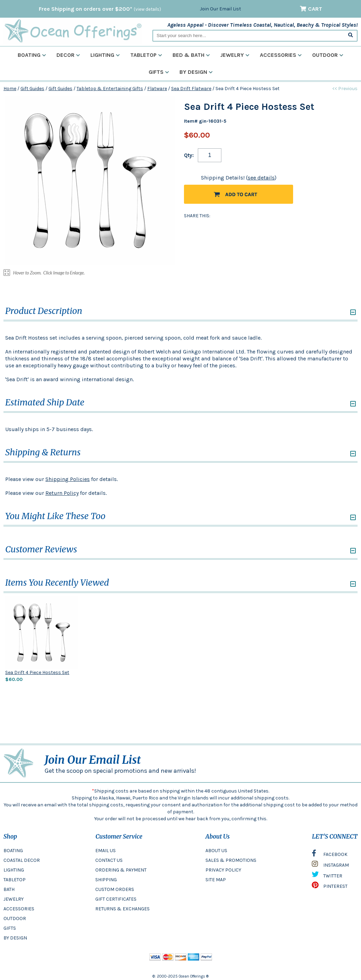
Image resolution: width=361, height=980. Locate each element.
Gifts (159, 72)
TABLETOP (15, 880)
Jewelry (235, 55)
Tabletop (146, 55)
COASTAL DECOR (22, 860)
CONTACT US (109, 860)
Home (10, 89)
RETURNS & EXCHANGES (122, 909)
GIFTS (10, 928)
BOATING (13, 851)
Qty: (189, 155)
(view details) (147, 9)
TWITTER (327, 876)
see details (261, 178)
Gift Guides (32, 89)
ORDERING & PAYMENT (121, 870)
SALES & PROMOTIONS (231, 860)
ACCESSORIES (19, 909)
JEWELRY (14, 899)
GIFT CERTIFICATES (116, 899)
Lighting (105, 55)
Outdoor (328, 55)
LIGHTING (14, 870)
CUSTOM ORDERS (115, 889)
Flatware (157, 89)
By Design (196, 72)
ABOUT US (216, 851)
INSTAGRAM (330, 866)
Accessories (281, 55)
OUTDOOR (15, 918)
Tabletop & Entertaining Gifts (110, 89)
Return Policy (62, 493)
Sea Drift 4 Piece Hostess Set (37, 672)
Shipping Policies (68, 479)
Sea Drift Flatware (191, 89)
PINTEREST (330, 887)
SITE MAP (216, 880)
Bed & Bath (191, 55)
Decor (68, 55)
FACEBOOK (330, 855)
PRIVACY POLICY (223, 870)
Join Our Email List (221, 9)
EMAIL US (105, 851)
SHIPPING (106, 880)
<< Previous (345, 89)
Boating (32, 55)
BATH (9, 889)
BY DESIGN (15, 938)
